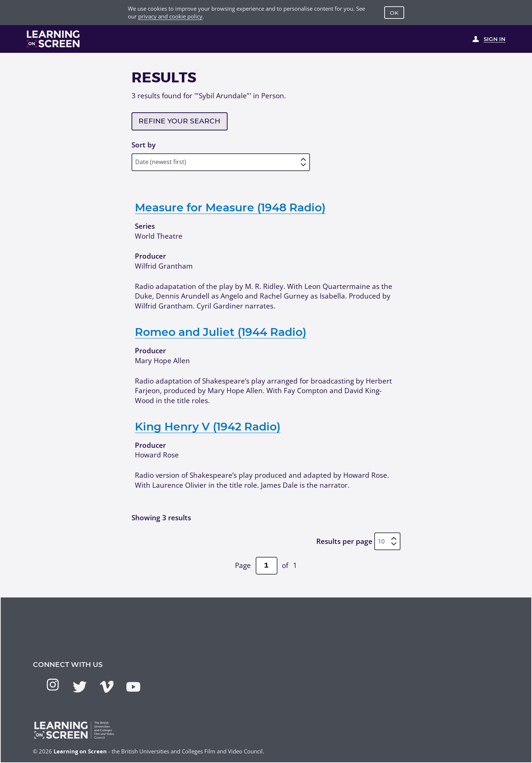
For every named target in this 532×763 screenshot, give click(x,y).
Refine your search (179, 121)
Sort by (144, 145)
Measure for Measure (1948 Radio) (230, 207)
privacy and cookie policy (170, 16)
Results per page (344, 541)
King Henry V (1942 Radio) (208, 426)
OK (394, 13)
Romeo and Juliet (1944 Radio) (221, 332)
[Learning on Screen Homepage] (53, 39)
